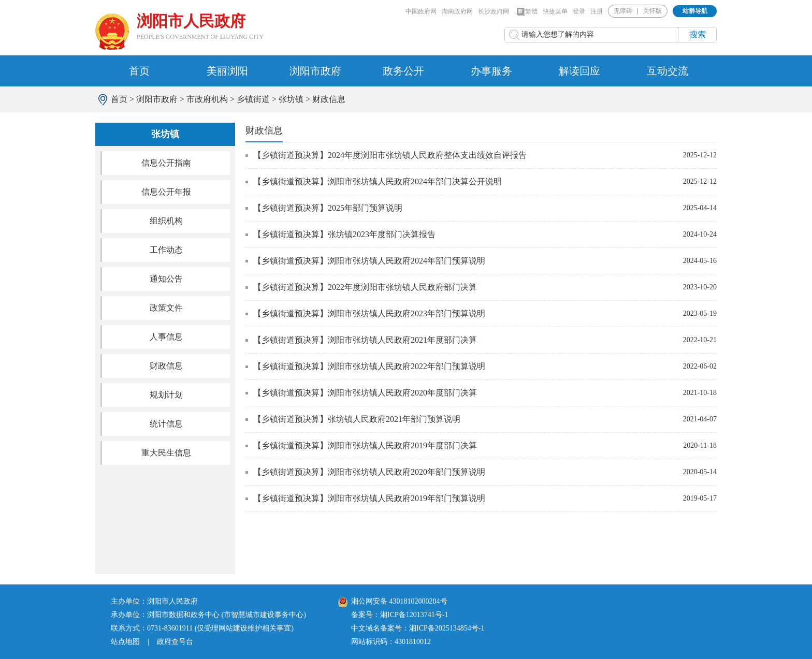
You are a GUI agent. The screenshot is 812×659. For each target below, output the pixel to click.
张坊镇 (291, 99)
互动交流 (668, 71)
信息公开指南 (166, 163)
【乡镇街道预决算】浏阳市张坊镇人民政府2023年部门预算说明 (369, 313)
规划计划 (166, 395)
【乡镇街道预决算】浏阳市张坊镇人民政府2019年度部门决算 (365, 445)
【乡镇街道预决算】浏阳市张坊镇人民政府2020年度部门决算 (365, 393)
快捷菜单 (555, 11)
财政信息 (329, 99)
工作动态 (166, 250)
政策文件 (166, 308)
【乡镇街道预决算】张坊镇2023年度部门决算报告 (344, 234)
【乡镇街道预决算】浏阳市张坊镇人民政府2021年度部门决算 (365, 340)
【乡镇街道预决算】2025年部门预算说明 (328, 208)
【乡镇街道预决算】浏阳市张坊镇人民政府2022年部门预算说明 (369, 366)
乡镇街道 (253, 99)
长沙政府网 (494, 11)
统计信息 (166, 424)
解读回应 (579, 71)
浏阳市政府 (315, 71)
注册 (597, 11)
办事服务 (491, 71)
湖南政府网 (457, 11)
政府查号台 (175, 642)
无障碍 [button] (623, 11)
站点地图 (125, 642)
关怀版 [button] (653, 11)
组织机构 (166, 221)
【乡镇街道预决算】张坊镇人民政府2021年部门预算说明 (357, 419)
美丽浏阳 (227, 71)
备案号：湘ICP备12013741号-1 (400, 615)
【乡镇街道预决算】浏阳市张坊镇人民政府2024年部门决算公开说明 (378, 181)
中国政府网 (421, 11)
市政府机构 (207, 99)
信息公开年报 (166, 192)
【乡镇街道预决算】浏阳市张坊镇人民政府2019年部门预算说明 (369, 498)
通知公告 (166, 279)
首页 (139, 71)
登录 (579, 11)
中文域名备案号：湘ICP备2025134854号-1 (418, 628)
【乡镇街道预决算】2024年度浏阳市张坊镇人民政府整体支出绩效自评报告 (390, 155)
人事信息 (166, 337)
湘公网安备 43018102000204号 (393, 601)
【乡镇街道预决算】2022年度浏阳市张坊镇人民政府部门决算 (365, 287)
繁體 (527, 12)
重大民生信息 (166, 453)
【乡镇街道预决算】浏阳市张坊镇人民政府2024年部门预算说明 (369, 261)
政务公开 (403, 71)
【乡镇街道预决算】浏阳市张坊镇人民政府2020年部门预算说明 (369, 472)
